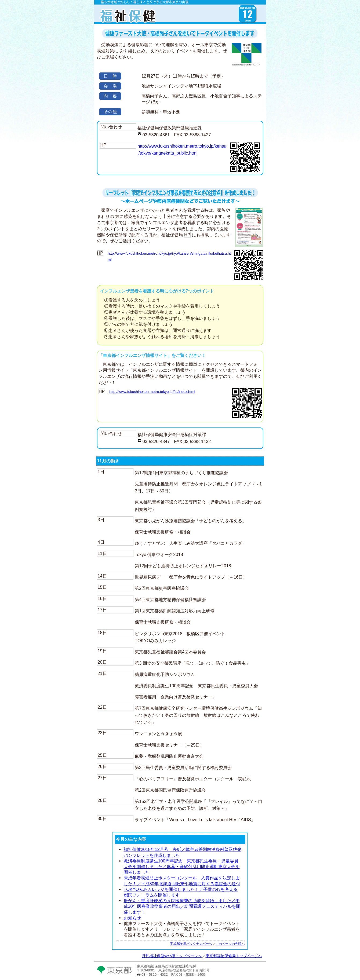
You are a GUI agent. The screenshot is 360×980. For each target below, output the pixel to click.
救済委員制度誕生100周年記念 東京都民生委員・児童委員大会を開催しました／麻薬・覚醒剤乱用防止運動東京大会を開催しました (182, 866)
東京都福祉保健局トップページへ (234, 956)
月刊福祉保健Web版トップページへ (172, 956)
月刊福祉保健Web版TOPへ (153, 21)
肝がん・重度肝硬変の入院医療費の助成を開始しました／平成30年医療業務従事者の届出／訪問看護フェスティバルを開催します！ (182, 906)
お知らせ (132, 918)
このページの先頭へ (230, 944)
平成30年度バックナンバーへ (191, 944)
